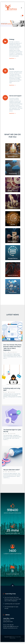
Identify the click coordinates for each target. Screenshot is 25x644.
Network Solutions (13, 275)
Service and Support (15, 96)
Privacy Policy (18, 637)
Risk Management (13, 241)
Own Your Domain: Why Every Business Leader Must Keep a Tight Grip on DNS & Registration (13, 599)
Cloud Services (13, 174)
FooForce (13, 637)
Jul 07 (6, 352)
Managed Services (13, 156)
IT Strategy (13, 207)
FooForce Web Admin (13, 352)
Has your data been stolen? (11, 470)
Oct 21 (6, 433)
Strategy (12, 39)
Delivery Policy (12, 638)
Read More (12, 58)
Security (12, 69)
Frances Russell (12, 392)
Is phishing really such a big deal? (12, 604)
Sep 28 (6, 472)
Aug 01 (6, 392)
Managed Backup (13, 258)
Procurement (13, 292)
